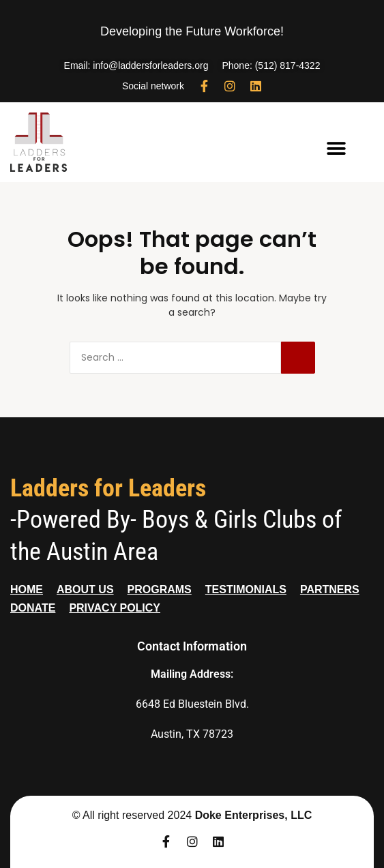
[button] (336, 149)
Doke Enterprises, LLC (254, 815)
